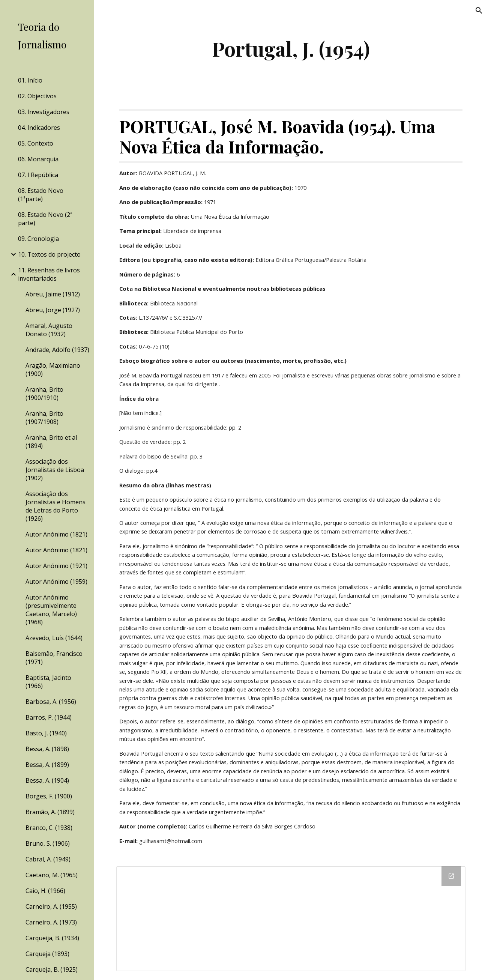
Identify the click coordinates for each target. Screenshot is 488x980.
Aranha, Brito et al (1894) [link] (51, 442)
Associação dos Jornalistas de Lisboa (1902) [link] (55, 470)
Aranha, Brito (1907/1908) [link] (44, 418)
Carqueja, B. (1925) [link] (52, 969)
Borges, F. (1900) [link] (49, 796)
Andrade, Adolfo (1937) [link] (57, 350)
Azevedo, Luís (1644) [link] (54, 638)
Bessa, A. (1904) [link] (47, 780)
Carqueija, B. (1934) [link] (52, 938)
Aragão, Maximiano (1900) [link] (53, 370)
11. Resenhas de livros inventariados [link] (49, 274)
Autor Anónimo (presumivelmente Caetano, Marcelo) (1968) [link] (51, 610)
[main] (291, 49)
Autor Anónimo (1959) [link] (56, 582)
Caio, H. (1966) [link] (45, 891)
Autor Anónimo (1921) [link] (56, 566)
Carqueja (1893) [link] (47, 954)
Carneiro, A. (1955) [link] (51, 906)
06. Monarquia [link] (38, 159)
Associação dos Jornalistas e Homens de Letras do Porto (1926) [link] (56, 506)
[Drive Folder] (291, 919)
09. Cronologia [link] (38, 239)
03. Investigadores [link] (44, 112)
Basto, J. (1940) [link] (46, 733)
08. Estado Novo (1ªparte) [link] (41, 195)
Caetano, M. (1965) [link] (52, 875)
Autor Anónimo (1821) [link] (56, 534)
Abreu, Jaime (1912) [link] (53, 294)
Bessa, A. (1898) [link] (47, 749)
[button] (479, 11)
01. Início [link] (30, 80)
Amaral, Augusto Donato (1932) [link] (49, 330)
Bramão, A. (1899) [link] (50, 812)
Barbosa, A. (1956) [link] (51, 702)
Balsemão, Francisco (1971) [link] (54, 658)
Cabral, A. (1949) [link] (48, 859)
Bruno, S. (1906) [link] (48, 843)
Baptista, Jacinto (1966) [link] (48, 682)
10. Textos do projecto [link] (49, 254)
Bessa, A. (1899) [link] (47, 765)
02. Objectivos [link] (37, 96)
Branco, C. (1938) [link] (49, 828)
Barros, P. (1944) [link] (49, 717)
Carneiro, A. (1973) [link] (51, 922)
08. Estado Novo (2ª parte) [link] (45, 219)
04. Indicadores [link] (39, 128)
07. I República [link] (38, 175)
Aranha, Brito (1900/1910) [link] (44, 394)
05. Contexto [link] (36, 143)
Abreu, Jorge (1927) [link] (53, 310)
